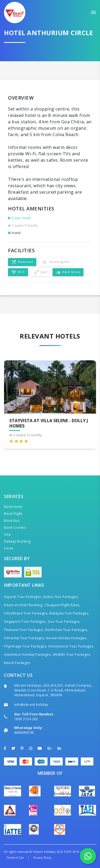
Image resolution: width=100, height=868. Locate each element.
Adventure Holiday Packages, (28, 655)
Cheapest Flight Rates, (62, 605)
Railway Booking (17, 541)
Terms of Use (15, 858)
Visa (7, 534)
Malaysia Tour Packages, (69, 613)
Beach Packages (17, 663)
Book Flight (13, 514)
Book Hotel (13, 507)
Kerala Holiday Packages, (67, 638)
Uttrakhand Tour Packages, (26, 613)
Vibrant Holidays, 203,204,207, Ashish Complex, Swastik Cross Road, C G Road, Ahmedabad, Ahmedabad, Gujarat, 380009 (53, 690)
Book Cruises (15, 527)
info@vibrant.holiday (31, 705)
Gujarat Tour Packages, (23, 597)
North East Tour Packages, (67, 630)
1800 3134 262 (26, 719)
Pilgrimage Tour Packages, (26, 646)
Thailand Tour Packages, (24, 630)
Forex (9, 548)
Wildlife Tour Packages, (72, 655)
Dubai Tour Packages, (61, 597)
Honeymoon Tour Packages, (71, 646)
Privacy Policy (42, 858)
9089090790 (24, 733)
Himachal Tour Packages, (25, 638)
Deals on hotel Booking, (24, 605)
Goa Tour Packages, (64, 622)
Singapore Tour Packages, (25, 622)
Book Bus (12, 521)
